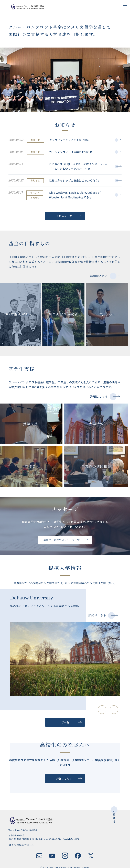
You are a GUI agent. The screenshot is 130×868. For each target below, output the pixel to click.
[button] (112, 710)
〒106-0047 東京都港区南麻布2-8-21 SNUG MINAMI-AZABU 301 (45, 834)
